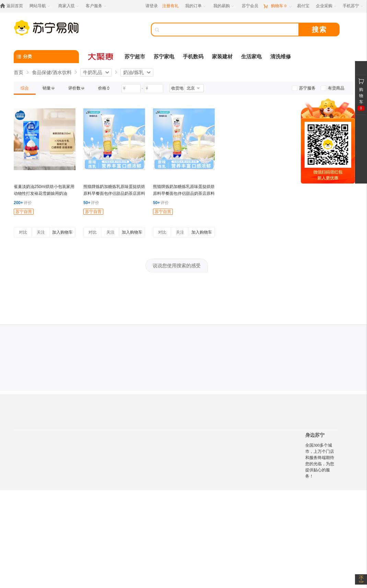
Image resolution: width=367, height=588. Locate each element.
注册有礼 (170, 6)
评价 (23, 203)
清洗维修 (281, 57)
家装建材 (222, 57)
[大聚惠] (101, 57)
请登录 (152, 6)
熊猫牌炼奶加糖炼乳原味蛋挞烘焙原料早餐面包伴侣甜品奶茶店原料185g (114, 193)
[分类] (46, 57)
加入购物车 (62, 232)
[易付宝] (303, 6)
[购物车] (277, 6)
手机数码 (193, 57)
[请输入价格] (131, 89)
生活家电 (251, 57)
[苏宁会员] (250, 6)
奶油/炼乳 (133, 72)
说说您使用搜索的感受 (177, 266)
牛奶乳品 (93, 72)
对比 (23, 232)
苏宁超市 (135, 57)
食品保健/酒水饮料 (52, 72)
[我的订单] (196, 6)
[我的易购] (224, 6)
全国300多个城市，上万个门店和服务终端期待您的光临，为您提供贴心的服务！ (320, 461)
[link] (25, 88)
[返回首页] (13, 6)
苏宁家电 (164, 57)
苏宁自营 (24, 212)
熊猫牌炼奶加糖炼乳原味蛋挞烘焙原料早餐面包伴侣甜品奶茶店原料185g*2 (184, 193)
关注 (41, 232)
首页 (19, 72)
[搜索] (230, 30)
